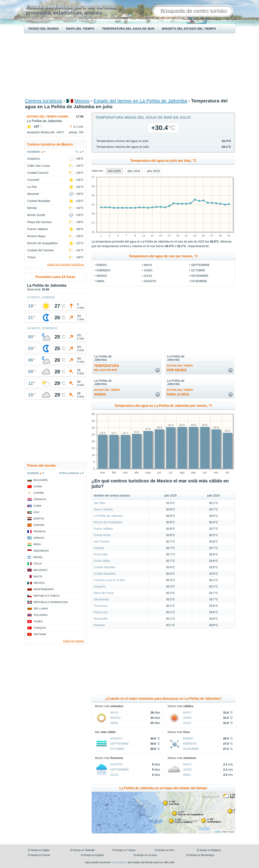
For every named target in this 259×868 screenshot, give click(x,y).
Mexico (82, 101)
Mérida (32, 208)
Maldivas (40, 570)
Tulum (32, 257)
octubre (198, 270)
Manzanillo (101, 619)
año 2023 (154, 171)
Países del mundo (44, 29)
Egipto (39, 519)
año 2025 (114, 171)
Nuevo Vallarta (103, 509)
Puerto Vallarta (103, 529)
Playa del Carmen (40, 222)
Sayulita (99, 548)
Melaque (99, 625)
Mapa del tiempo (80, 29)
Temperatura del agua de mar (128, 29)
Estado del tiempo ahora (48, 117)
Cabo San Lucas (39, 166)
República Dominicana (51, 602)
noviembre (200, 276)
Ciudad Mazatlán (105, 567)
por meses (180, 368)
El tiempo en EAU (165, 850)
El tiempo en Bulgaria (209, 850)
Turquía (40, 628)
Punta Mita (101, 554)
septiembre (200, 265)
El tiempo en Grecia (39, 855)
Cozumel (33, 180)
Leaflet (217, 832)
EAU (37, 512)
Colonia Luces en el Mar (109, 580)
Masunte (33, 194)
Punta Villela (102, 561)
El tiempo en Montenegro (200, 855)
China (38, 486)
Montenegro (44, 589)
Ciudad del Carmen (41, 250)
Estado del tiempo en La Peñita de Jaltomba (140, 101)
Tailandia (41, 615)
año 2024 (134, 171)
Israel (38, 557)
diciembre (199, 281)
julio (148, 276)
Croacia (40, 499)
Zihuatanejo (101, 599)
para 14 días (180, 392)
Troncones (101, 606)
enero (102, 265)
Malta (38, 576)
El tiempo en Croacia (145, 855)
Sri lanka (41, 609)
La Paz (32, 187)
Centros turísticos (44, 101)
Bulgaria (41, 480)
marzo (102, 276)
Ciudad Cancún (38, 173)
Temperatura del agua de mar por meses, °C (163, 256)
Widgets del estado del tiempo (189, 29)
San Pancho (102, 541)
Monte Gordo (36, 215)
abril (101, 281)
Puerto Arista (102, 535)
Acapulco (100, 586)
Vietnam (40, 634)
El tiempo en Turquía (124, 850)
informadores (119, 862)
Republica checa (47, 596)
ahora (107, 392)
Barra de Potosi (104, 593)
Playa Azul (101, 612)
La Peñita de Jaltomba (108, 516)
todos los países (74, 641)
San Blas (100, 503)
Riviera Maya (36, 236)
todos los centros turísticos (66, 264)
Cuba (38, 506)
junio (148, 270)
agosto (150, 281)
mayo (148, 265)
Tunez (38, 621)
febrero (104, 270)
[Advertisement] (130, 66)
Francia (40, 531)
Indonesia (41, 551)
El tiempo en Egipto (39, 850)
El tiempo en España (92, 855)
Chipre (39, 493)
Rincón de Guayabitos (108, 522)
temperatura (107, 368)
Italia (38, 564)
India (37, 544)
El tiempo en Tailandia (83, 850)
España (39, 525)
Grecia (39, 538)
